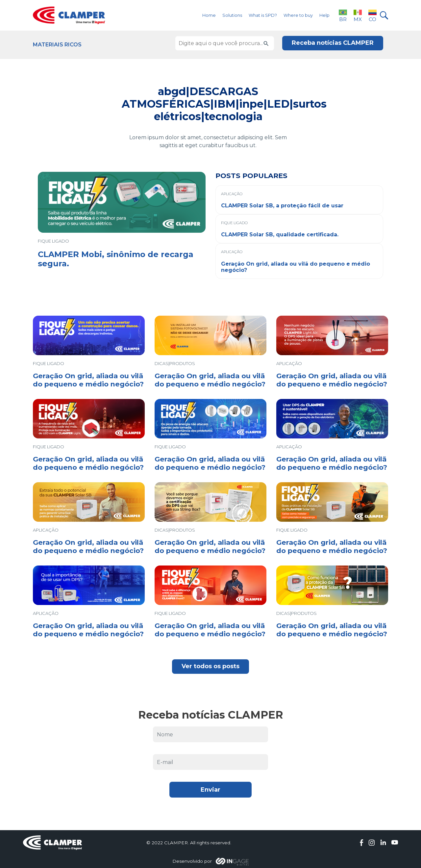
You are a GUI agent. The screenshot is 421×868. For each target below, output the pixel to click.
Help (324, 15)
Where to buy (298, 15)
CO (372, 15)
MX (358, 15)
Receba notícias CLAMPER (333, 43)
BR (343, 15)
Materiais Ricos (57, 45)
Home (209, 15)
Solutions (232, 15)
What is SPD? (263, 15)
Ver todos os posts (210, 666)
